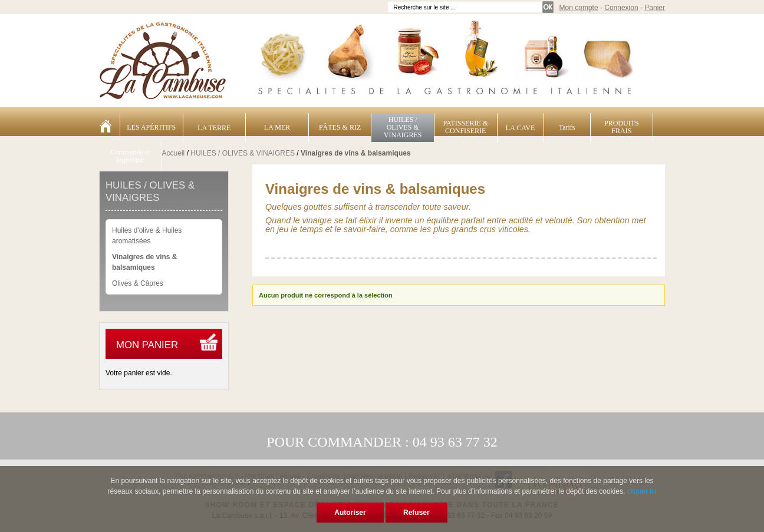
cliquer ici (642, 491)
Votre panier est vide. (139, 373)
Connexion (621, 8)
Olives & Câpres (138, 283)
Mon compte (579, 8)
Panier (655, 8)
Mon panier (147, 345)
